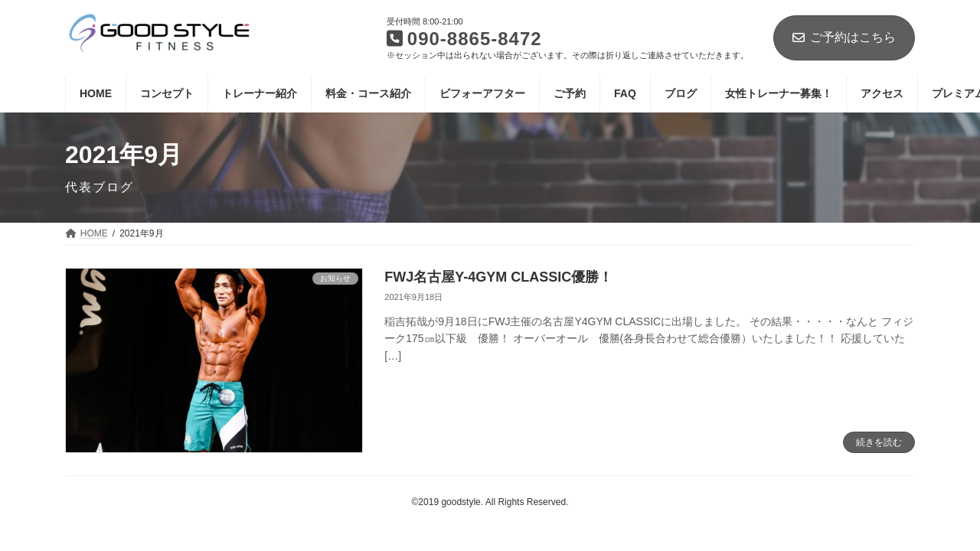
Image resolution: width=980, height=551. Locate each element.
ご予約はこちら (844, 37)
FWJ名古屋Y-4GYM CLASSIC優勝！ (498, 277)
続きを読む (879, 442)
